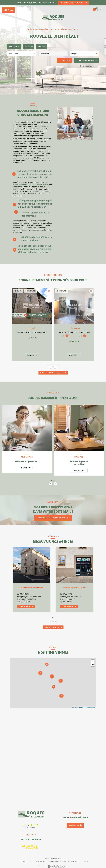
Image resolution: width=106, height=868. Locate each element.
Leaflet (74, 707)
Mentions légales (54, 861)
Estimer (41, 47)
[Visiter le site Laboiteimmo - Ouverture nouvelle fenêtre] (57, 866)
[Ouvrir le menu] (8, 10)
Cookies (86, 861)
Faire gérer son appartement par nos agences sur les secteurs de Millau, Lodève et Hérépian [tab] (35, 204)
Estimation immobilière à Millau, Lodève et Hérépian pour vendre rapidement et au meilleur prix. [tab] (35, 174)
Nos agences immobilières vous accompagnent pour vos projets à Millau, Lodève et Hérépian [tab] (35, 249)
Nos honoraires (27, 861)
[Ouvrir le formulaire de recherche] (64, 60)
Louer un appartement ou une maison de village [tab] (36, 238)
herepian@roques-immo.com (29, 597)
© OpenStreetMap (90, 707)
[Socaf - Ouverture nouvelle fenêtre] (30, 847)
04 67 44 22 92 (66, 594)
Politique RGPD (75, 861)
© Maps (81, 707)
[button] (55, 367)
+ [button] (93, 661)
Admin (65, 861)
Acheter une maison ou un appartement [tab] (36, 214)
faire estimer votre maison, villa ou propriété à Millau (31, 183)
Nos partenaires (40, 861)
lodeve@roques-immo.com (71, 597)
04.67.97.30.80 (23, 594)
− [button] (93, 665)
